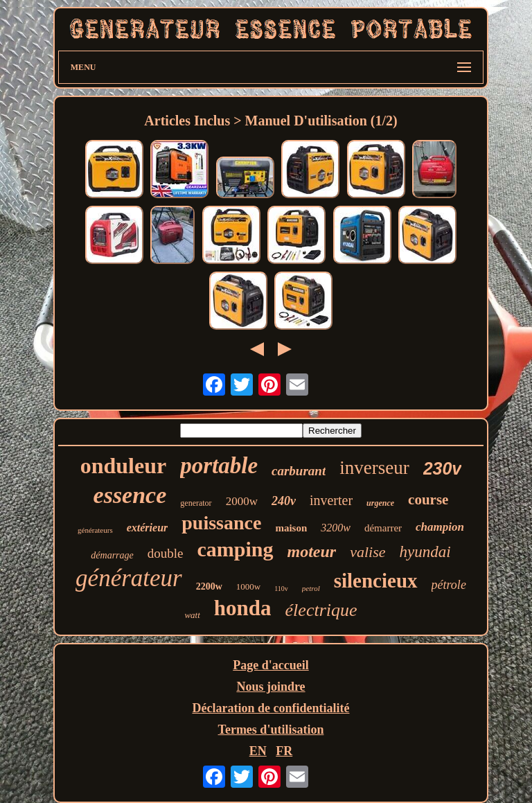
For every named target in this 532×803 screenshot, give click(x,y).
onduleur (123, 466)
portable (219, 466)
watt (192, 615)
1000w (248, 586)
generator (196, 503)
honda (243, 608)
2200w (209, 586)
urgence (380, 503)
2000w (242, 501)
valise (367, 552)
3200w (336, 528)
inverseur (374, 468)
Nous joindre (271, 687)
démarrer (383, 528)
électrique (321, 610)
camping (236, 549)
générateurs (95, 530)
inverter (331, 500)
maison (291, 528)
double (166, 553)
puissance (221, 523)
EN (258, 751)
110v (281, 589)
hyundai (425, 552)
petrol (311, 588)
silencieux (376, 581)
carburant (299, 471)
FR (284, 751)
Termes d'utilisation (271, 730)
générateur (129, 578)
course (428, 500)
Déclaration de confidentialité (271, 708)
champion (440, 527)
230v (443, 468)
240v (284, 501)
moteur (312, 551)
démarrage (112, 555)
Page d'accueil (271, 665)
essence (130, 495)
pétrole (449, 585)
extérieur (148, 528)
